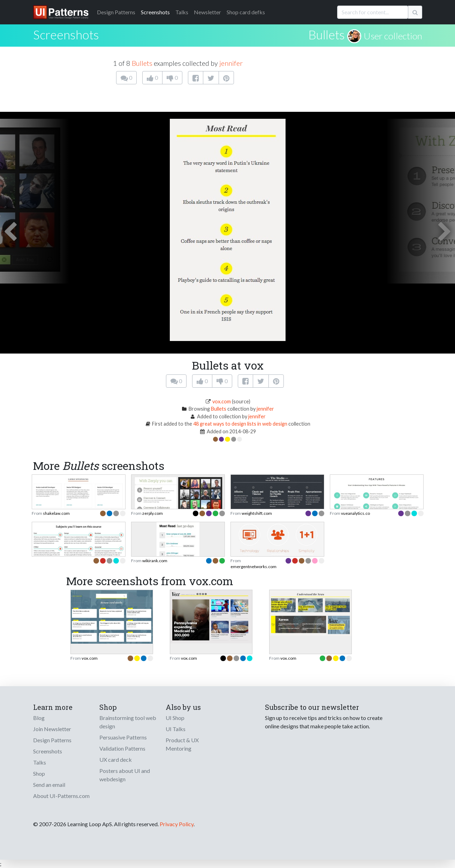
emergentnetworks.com (253, 567)
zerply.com (153, 513)
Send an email (49, 785)
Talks (182, 12)
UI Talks (176, 729)
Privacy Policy (177, 824)
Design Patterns (52, 740)
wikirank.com (155, 561)
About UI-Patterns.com (61, 796)
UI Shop (175, 718)
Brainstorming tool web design (128, 722)
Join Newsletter (52, 729)
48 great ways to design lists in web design (240, 424)
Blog (39, 718)
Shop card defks (246, 12)
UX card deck (116, 759)
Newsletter (207, 12)
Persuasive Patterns (123, 737)
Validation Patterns (122, 748)
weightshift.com (257, 513)
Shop (39, 773)
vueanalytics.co (355, 513)
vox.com (222, 401)
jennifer (231, 63)
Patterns (116, 12)
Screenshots (155, 12)
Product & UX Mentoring (182, 744)
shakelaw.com (56, 513)
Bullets (327, 34)
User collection (393, 36)
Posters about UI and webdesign (125, 775)
